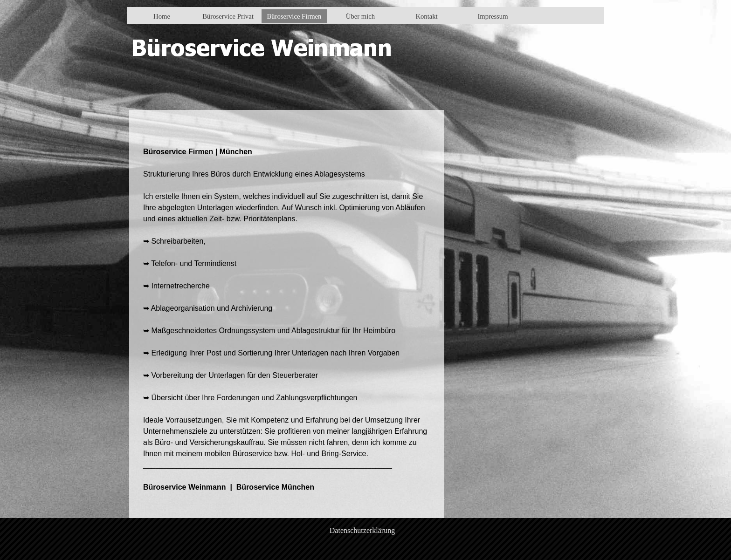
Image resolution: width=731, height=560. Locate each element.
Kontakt (426, 16)
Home (162, 16)
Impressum (493, 16)
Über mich (360, 16)
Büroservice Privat (228, 16)
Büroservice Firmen (294, 16)
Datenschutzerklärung (362, 530)
